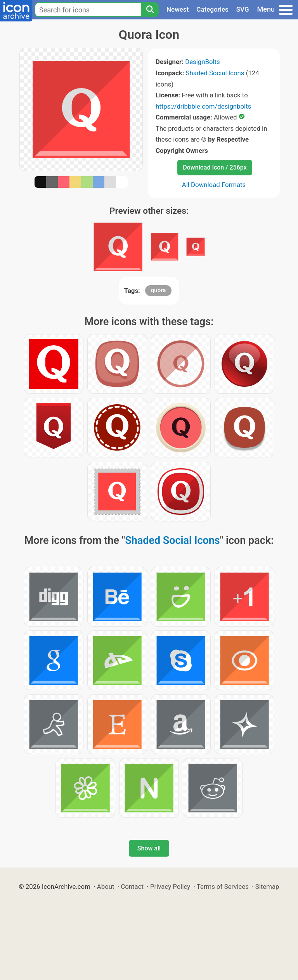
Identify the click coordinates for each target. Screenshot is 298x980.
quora (158, 290)
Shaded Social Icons (215, 73)
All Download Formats (214, 185)
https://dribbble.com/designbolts (203, 106)
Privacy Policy (170, 887)
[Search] (150, 10)
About (106, 887)
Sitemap (267, 887)
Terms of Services (223, 887)
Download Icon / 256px (215, 167)
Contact (132, 887)
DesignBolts (203, 62)
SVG (243, 9)
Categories (212, 9)
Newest (178, 9)
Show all (149, 848)
